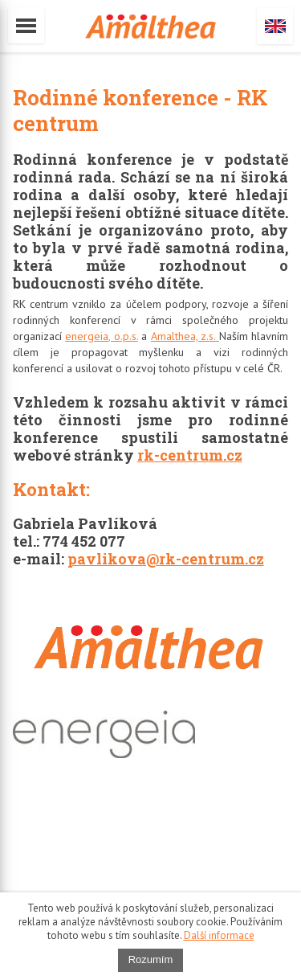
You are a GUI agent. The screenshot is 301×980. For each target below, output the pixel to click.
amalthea (150, 27)
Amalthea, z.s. (185, 336)
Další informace (219, 935)
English (275, 26)
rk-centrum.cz (190, 455)
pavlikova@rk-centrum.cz (166, 559)
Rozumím (151, 959)
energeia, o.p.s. (102, 336)
